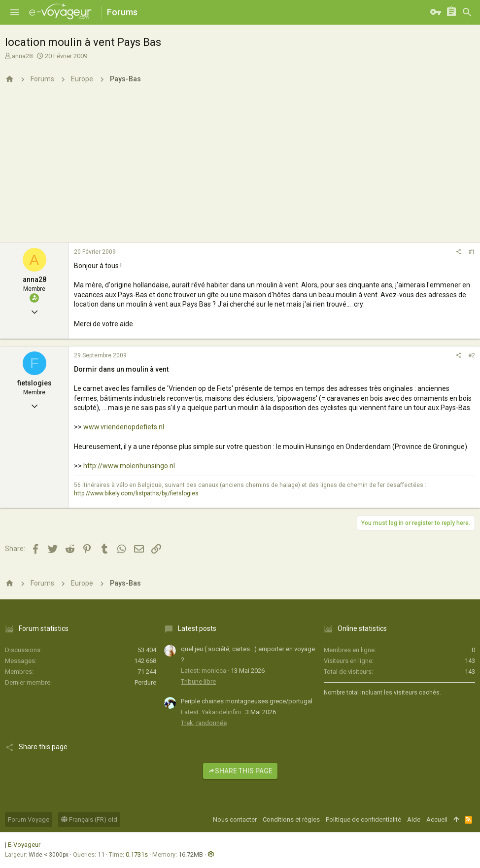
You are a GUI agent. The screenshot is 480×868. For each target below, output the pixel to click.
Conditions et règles (291, 819)
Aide (414, 819)
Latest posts (197, 628)
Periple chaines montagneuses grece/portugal (247, 701)
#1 (472, 252)
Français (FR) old (89, 819)
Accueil (437, 819)
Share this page (240, 771)
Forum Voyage (29, 819)
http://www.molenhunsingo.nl (129, 466)
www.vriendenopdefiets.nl (124, 427)
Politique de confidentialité (363, 819)
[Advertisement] (240, 169)
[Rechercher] (467, 12)
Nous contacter (235, 819)
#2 (472, 355)
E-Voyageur (24, 845)
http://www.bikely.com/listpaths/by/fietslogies (136, 493)
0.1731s (137, 854)
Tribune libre (198, 681)
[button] (15, 12)
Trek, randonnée (204, 723)
